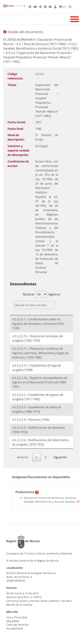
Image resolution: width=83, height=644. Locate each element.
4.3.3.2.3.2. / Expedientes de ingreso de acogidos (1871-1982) (38, 397)
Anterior (23, 457)
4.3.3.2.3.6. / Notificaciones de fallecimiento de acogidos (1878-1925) (40, 442)
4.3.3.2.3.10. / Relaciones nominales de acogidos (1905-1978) (37, 338)
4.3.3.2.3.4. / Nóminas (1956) (31, 420)
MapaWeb (13, 621)
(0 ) (63, 7)
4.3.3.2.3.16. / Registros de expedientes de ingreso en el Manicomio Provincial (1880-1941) (40, 382)
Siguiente (60, 457)
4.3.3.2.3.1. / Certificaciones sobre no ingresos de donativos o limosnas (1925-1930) (38, 324)
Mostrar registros (41, 294)
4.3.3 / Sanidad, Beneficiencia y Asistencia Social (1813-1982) (41, 46)
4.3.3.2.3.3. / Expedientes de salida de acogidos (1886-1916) (37, 409)
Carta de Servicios (18, 625)
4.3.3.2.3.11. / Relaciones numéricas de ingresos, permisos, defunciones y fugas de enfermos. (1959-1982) (40, 353)
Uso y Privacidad (17, 617)
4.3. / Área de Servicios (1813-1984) (41, 44)
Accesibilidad (14, 628)
